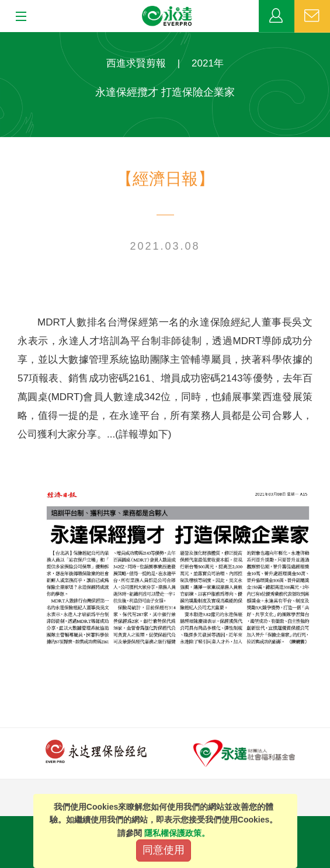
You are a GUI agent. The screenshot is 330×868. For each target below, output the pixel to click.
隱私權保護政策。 (177, 833)
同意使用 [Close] (164, 850)
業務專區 (277, 16)
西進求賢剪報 (136, 63)
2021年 (208, 63)
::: (4, 38)
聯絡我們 (312, 16)
